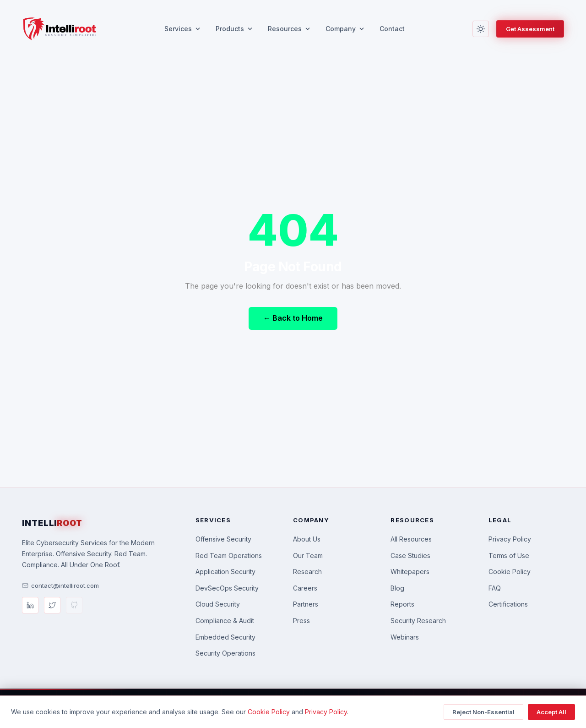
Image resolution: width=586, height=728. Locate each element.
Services (183, 29)
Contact (392, 29)
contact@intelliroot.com (60, 586)
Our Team (308, 556)
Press (301, 621)
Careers (305, 588)
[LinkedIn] (30, 605)
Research (307, 572)
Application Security (225, 572)
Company (345, 29)
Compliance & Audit (225, 621)
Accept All (551, 712)
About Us (307, 539)
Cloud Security (218, 604)
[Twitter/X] (52, 605)
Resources (289, 29)
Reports (402, 604)
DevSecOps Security (227, 588)
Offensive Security (223, 539)
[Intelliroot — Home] (59, 29)
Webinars (405, 637)
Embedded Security (225, 637)
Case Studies (410, 556)
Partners (306, 604)
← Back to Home (293, 318)
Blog (397, 588)
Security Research (418, 621)
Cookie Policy (510, 572)
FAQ (495, 588)
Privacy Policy (510, 539)
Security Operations (225, 653)
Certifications (508, 604)
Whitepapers (410, 572)
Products (234, 29)
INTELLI (52, 523)
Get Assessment (530, 29)
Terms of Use (509, 556)
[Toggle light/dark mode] (481, 29)
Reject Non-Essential (483, 712)
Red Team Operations (229, 556)
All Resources (411, 539)
